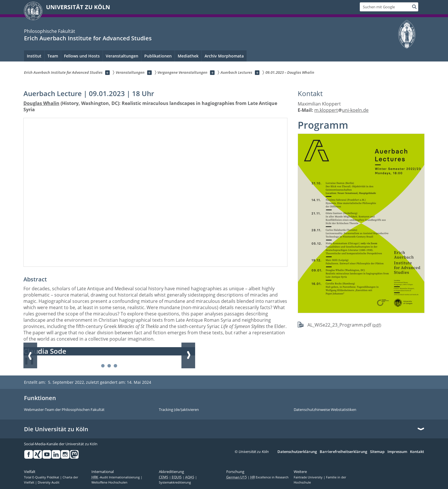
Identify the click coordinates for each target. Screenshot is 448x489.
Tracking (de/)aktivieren (179, 410)
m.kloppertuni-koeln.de (341, 110)
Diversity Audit (49, 482)
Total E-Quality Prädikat (42, 477)
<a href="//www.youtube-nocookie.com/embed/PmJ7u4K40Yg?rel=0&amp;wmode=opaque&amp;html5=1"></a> (156, 192)
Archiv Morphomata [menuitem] (224, 56)
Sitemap (377, 452)
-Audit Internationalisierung (116, 477)
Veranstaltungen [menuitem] (122, 56)
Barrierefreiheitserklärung (343, 452)
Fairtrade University (309, 477)
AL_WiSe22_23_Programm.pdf (339, 325)
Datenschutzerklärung (297, 452)
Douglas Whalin (41, 103)
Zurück (30, 355)
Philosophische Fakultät (50, 31)
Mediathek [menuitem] (188, 56)
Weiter (188, 355)
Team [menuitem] (53, 56)
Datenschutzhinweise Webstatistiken (325, 410)
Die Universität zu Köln (56, 429)
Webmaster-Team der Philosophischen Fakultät (64, 410)
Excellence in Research (269, 477)
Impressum (397, 452)
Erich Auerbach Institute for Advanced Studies (88, 38)
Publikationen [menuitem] (158, 56)
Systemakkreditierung (175, 482)
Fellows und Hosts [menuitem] (82, 56)
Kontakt (417, 452)
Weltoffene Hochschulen (109, 482)
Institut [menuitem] (34, 56)
